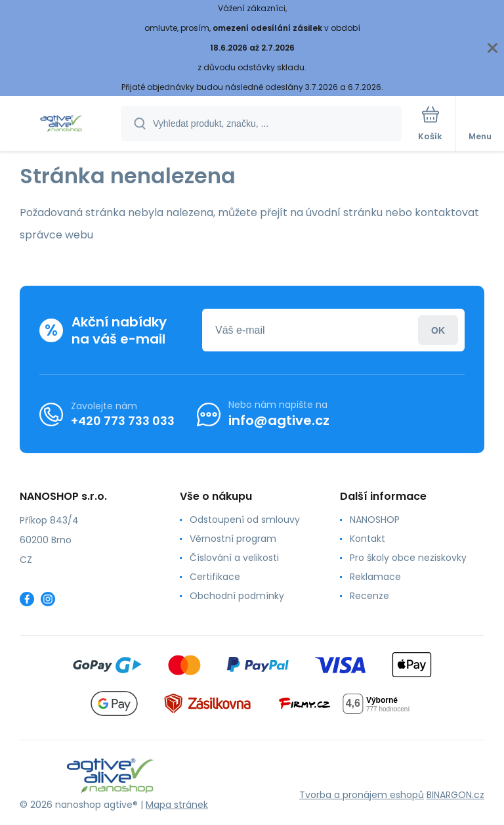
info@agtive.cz (279, 420)
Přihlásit (438, 330)
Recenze (369, 596)
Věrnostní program (233, 539)
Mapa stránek (177, 805)
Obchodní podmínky (237, 596)
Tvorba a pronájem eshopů (362, 795)
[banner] (61, 124)
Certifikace (215, 577)
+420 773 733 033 (123, 420)
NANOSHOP (375, 520)
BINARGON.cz (455, 795)
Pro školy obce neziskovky (408, 558)
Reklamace (375, 577)
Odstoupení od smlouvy (245, 520)
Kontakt (367, 539)
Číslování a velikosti (234, 558)
